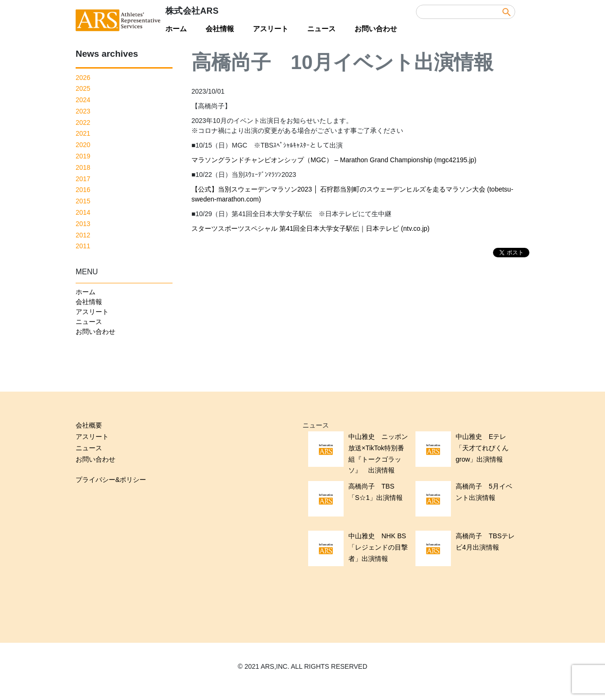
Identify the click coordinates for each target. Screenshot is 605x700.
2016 (83, 190)
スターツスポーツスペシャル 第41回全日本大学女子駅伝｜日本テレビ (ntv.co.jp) (311, 228)
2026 (83, 78)
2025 (83, 88)
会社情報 (220, 29)
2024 (83, 100)
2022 (83, 122)
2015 (83, 201)
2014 (83, 212)
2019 (83, 156)
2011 (83, 246)
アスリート (271, 29)
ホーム (176, 29)
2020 (83, 145)
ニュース (321, 29)
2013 (83, 224)
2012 (83, 235)
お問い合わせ (376, 29)
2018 (83, 167)
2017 (83, 179)
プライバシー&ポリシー (111, 480)
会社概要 (89, 425)
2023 (83, 111)
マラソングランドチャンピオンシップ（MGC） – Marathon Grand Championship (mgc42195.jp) (334, 160)
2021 (83, 133)
